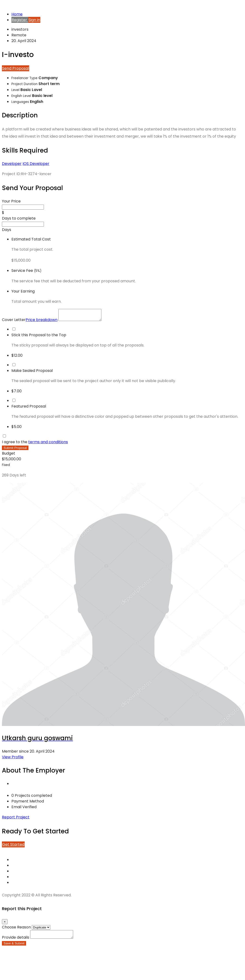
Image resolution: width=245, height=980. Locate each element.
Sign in (34, 20)
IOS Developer (36, 164)
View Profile (13, 759)
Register (20, 20)
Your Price (11, 201)
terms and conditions (48, 444)
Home (17, 14)
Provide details (16, 941)
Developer (12, 164)
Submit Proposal (15, 450)
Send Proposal (16, 68)
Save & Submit (14, 947)
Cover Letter (30, 322)
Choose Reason (16, 929)
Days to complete (19, 218)
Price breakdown (42, 322)
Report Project (16, 819)
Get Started (13, 847)
